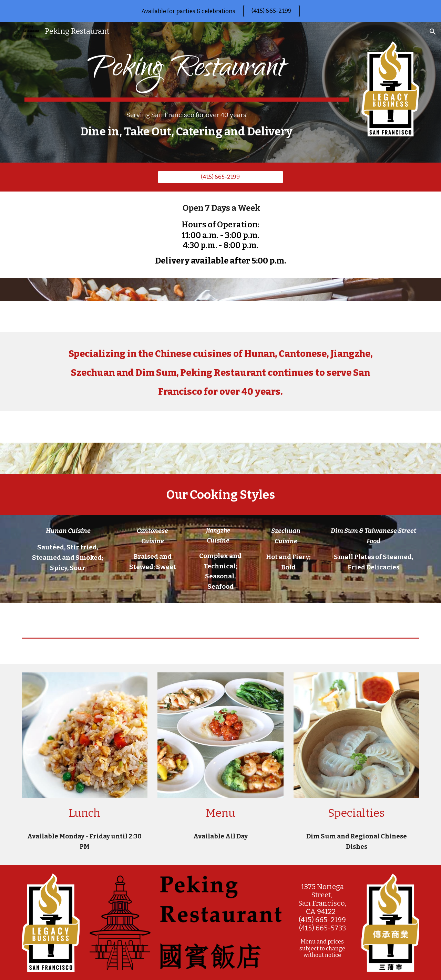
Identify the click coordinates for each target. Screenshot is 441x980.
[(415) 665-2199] (220, 177)
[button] (433, 32)
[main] (187, 74)
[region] (220, 11)
